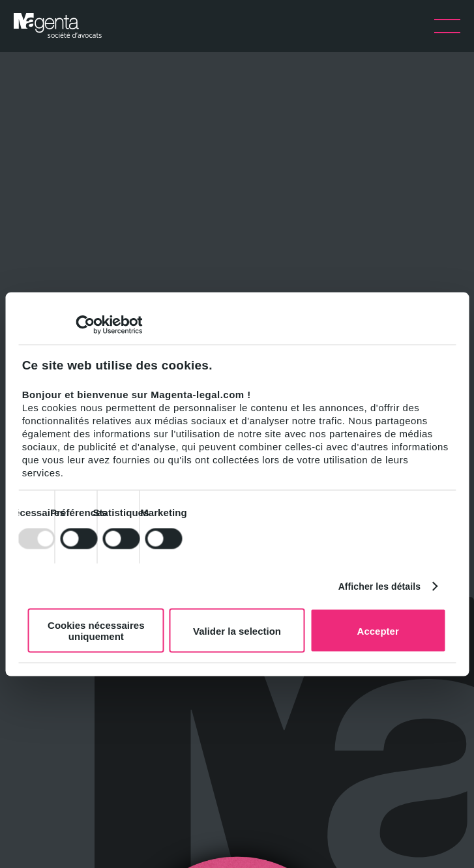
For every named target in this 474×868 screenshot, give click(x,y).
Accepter (378, 630)
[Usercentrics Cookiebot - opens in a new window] (85, 325)
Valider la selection (237, 630)
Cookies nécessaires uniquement (96, 631)
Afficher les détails (380, 586)
